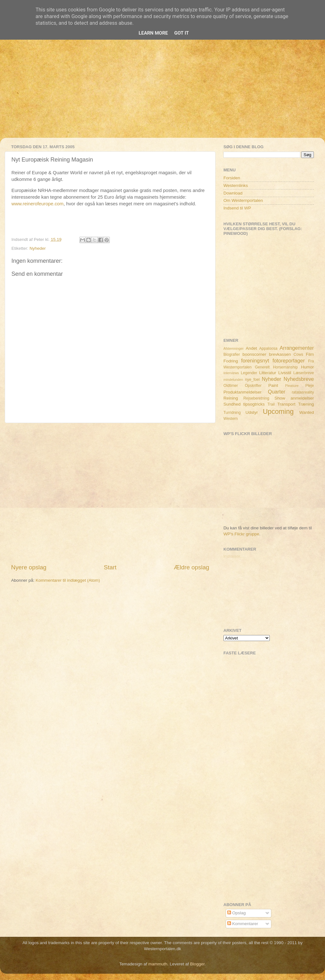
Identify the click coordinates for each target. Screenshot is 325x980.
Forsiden (232, 178)
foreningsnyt (255, 361)
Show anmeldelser (294, 398)
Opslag (237, 913)
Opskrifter (253, 386)
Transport (286, 404)
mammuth (158, 964)
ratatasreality (303, 392)
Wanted (307, 412)
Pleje (310, 386)
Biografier (232, 354)
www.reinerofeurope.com (37, 204)
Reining (231, 398)
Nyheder (38, 248)
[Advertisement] (162, 93)
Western (231, 419)
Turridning (232, 413)
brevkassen (280, 354)
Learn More (153, 33)
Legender (249, 373)
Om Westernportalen (243, 200)
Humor (308, 367)
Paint (273, 385)
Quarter (277, 392)
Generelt (262, 367)
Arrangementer (297, 348)
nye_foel (252, 380)
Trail (271, 404)
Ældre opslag (192, 567)
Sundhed (232, 404)
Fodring (231, 361)
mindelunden (233, 380)
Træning (306, 404)
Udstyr (252, 412)
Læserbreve (304, 373)
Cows (298, 354)
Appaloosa (268, 348)
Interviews (231, 373)
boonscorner (254, 354)
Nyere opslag (29, 567)
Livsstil (285, 373)
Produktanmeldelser (242, 392)
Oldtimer (231, 386)
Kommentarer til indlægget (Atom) (68, 580)
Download (233, 193)
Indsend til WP (237, 208)
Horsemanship (285, 367)
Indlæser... (233, 556)
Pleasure (292, 386)
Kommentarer (243, 924)
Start (110, 567)
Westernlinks (236, 185)
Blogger (197, 964)
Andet (251, 348)
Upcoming (278, 411)
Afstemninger (234, 348)
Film (310, 354)
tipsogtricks (254, 404)
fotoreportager (289, 361)
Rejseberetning (256, 398)
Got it (182, 33)
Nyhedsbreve (299, 379)
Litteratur (268, 373)
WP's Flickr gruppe (241, 534)
